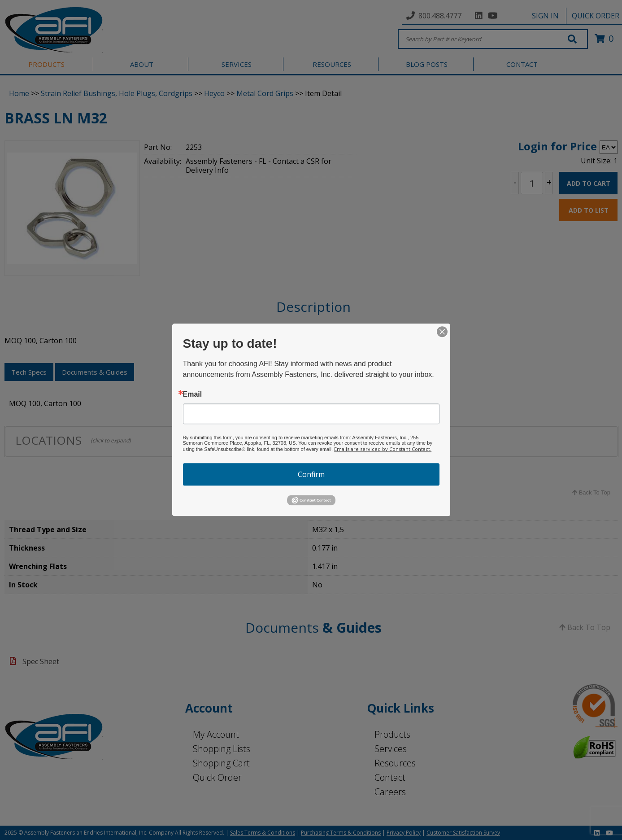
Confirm (311, 474)
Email (193, 394)
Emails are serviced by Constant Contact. (383, 449)
